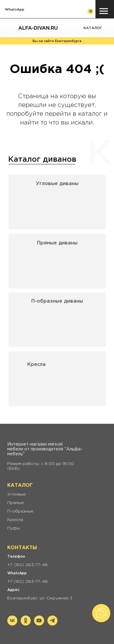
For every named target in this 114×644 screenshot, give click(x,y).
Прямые (16, 503)
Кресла (36, 365)
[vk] (12, 624)
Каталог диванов (42, 160)
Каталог (93, 28)
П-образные (20, 511)
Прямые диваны (57, 243)
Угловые (17, 494)
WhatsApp (15, 10)
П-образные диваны (57, 301)
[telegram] (52, 624)
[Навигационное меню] (104, 11)
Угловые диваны (57, 184)
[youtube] (39, 624)
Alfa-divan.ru (38, 28)
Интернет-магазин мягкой (35, 444)
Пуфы (14, 528)
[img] (108, 28)
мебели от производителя (35, 449)
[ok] (26, 624)
